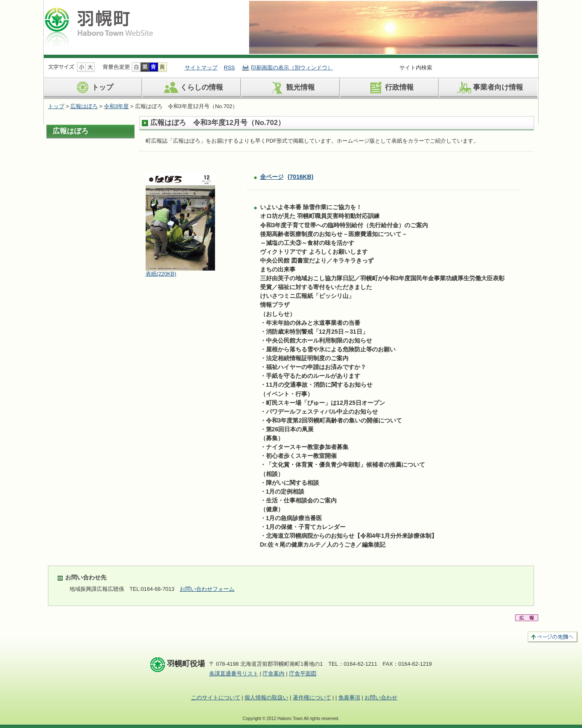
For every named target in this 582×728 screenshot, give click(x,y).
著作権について (312, 697)
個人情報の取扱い (266, 697)
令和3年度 (116, 106)
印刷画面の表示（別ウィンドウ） (292, 68)
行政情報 (390, 88)
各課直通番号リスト (234, 674)
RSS (229, 68)
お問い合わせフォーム (207, 589)
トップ (93, 88)
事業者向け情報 (489, 88)
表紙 (161, 274)
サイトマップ (201, 68)
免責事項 (349, 697)
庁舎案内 (274, 674)
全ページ (287, 177)
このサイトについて (216, 697)
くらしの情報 (192, 88)
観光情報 (291, 88)
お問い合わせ (381, 697)
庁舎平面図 (303, 674)
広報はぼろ (84, 106)
